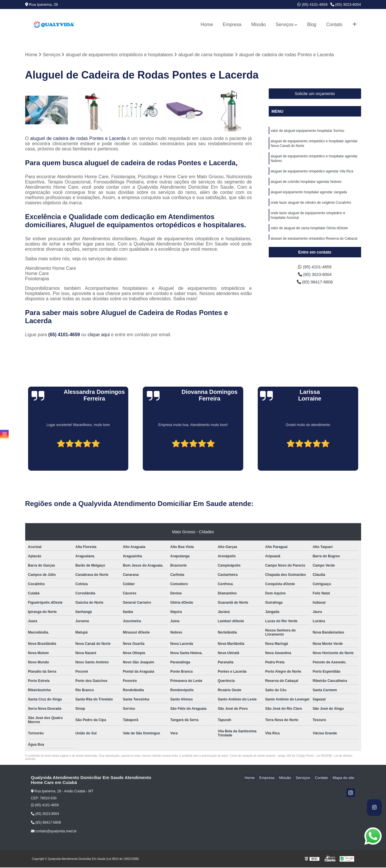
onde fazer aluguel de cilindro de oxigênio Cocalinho (311, 208)
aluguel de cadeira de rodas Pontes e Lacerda (78, 139)
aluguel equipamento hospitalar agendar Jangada (309, 197)
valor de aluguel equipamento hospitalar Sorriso (308, 132)
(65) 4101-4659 (312, 4)
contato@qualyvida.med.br (54, 832)
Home (207, 24)
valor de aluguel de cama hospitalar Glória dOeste (309, 235)
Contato (334, 24)
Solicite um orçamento (315, 94)
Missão (258, 24)
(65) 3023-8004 (346, 4)
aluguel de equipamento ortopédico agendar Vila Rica (312, 175)
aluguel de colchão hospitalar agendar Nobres (306, 186)
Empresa (232, 24)
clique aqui (99, 335)
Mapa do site (344, 778)
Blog (312, 24)
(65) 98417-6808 (315, 284)
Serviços (285, 24)
